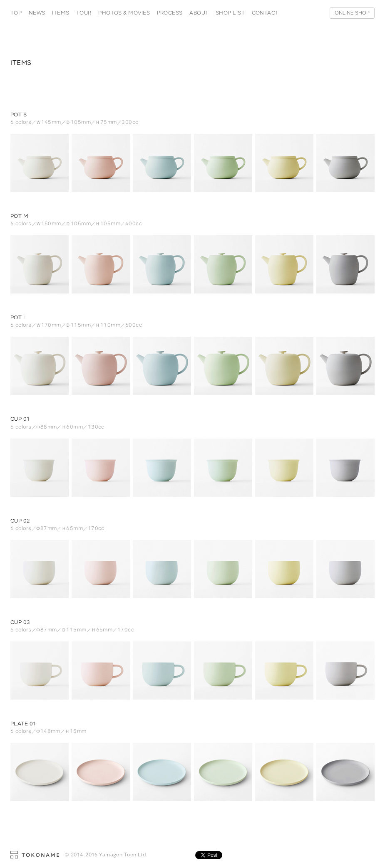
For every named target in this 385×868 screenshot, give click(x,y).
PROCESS (170, 13)
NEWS (37, 13)
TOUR (84, 13)
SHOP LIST (230, 13)
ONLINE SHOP (352, 13)
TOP (16, 13)
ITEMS (61, 13)
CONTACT (265, 13)
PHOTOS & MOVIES (124, 13)
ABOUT (199, 13)
